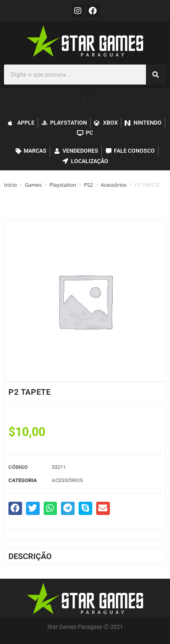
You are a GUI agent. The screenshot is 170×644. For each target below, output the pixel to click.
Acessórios (114, 185)
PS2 (88, 185)
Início (10, 185)
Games (33, 185)
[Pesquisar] (156, 75)
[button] (85, 99)
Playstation (63, 185)
